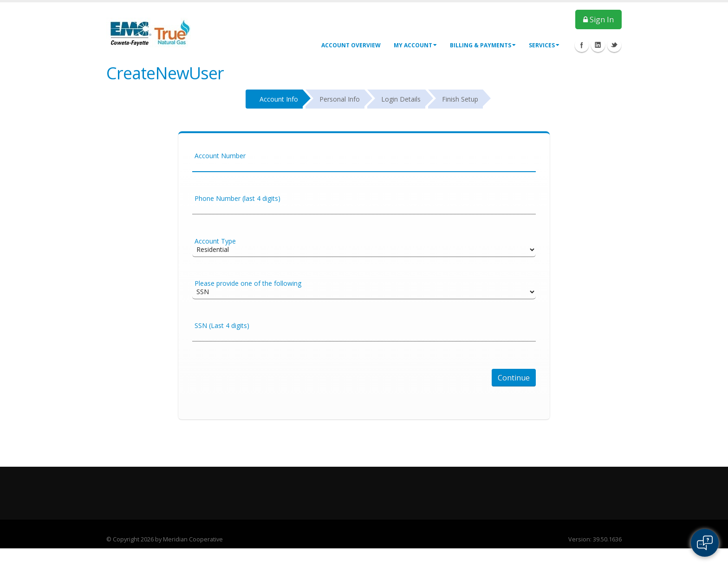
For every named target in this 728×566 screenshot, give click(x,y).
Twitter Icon (614, 45)
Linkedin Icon (598, 45)
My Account (415, 45)
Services (544, 45)
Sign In (598, 19)
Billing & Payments (483, 45)
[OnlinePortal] (149, 32)
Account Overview (351, 45)
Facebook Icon (582, 45)
